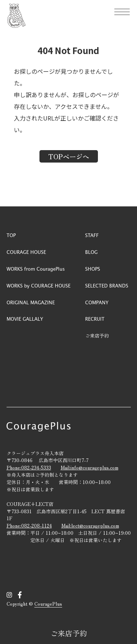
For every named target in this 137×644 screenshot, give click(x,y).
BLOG (91, 252)
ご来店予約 (69, 633)
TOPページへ (69, 156)
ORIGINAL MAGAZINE (31, 302)
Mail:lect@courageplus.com (90, 525)
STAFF (92, 235)
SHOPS (93, 269)
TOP (11, 235)
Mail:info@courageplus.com (90, 467)
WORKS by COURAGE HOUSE (39, 285)
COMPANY (97, 302)
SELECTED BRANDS (107, 285)
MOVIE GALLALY (25, 319)
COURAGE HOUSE (26, 252)
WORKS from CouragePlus (36, 269)
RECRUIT (95, 319)
